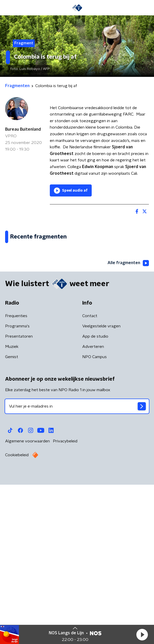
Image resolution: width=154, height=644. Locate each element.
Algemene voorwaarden (27, 604)
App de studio (95, 499)
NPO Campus (94, 520)
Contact (90, 479)
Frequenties (16, 479)
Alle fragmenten (128, 425)
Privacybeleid (65, 604)
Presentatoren (19, 499)
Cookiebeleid (17, 618)
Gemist (12, 520)
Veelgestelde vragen (101, 489)
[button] (142, 635)
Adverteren (93, 509)
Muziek (12, 509)
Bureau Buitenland (23, 129)
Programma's (17, 489)
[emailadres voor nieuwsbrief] (77, 569)
